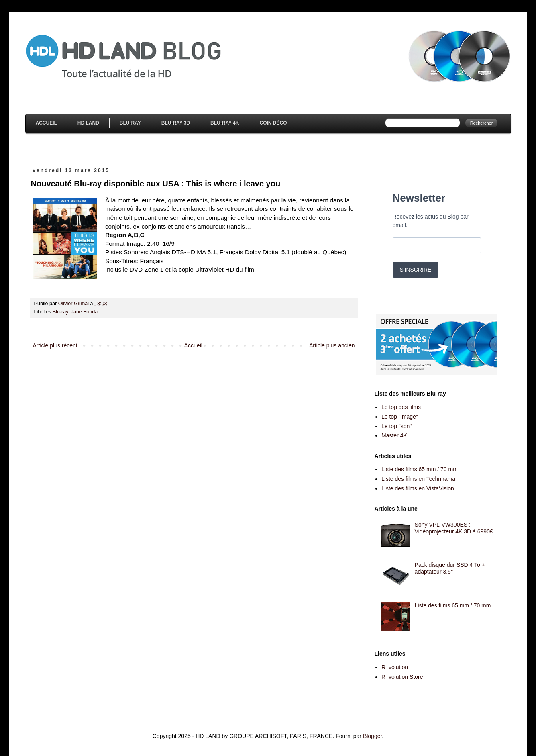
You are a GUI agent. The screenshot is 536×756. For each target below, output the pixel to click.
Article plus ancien (332, 345)
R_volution (395, 667)
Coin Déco (273, 123)
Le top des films (401, 407)
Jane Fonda (85, 312)
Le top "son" (396, 426)
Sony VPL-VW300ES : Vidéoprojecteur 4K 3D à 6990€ (454, 528)
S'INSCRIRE (416, 270)
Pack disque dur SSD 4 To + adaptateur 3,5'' (450, 568)
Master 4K (394, 435)
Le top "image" (400, 417)
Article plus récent (55, 345)
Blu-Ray (130, 123)
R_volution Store (402, 677)
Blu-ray (60, 312)
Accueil (46, 123)
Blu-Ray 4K (225, 123)
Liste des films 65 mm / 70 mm (420, 469)
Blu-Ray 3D (176, 123)
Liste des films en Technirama (418, 479)
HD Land (88, 123)
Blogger (372, 736)
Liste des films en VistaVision (418, 488)
